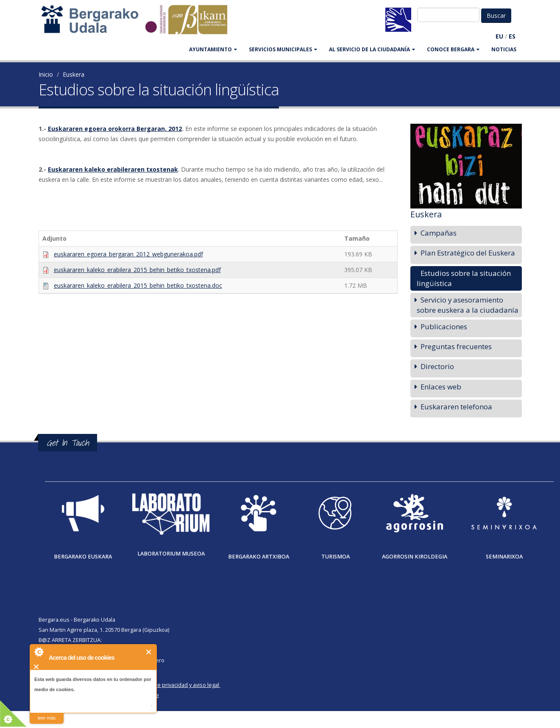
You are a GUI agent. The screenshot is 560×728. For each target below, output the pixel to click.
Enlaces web (441, 387)
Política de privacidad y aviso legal (177, 685)
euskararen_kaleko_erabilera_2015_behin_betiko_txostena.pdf (137, 270)
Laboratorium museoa (171, 554)
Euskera (74, 74)
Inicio (46, 74)
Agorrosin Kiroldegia (415, 557)
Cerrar (149, 652)
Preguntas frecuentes (456, 346)
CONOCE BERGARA (453, 49)
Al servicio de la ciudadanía (372, 49)
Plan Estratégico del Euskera (468, 253)
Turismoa (336, 557)
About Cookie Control (39, 652)
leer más (47, 718)
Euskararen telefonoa (456, 407)
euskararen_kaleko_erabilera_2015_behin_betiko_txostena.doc (138, 285)
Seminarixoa (504, 557)
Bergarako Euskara (83, 557)
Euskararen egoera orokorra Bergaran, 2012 (115, 129)
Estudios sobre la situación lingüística (464, 278)
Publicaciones (444, 326)
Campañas (439, 233)
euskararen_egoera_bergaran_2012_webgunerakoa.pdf (128, 254)
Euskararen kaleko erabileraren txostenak (113, 169)
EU (499, 36)
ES (512, 36)
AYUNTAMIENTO (213, 49)
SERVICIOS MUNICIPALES (283, 49)
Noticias (504, 49)
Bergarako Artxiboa (259, 557)
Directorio (437, 366)
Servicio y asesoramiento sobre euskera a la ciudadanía (468, 305)
